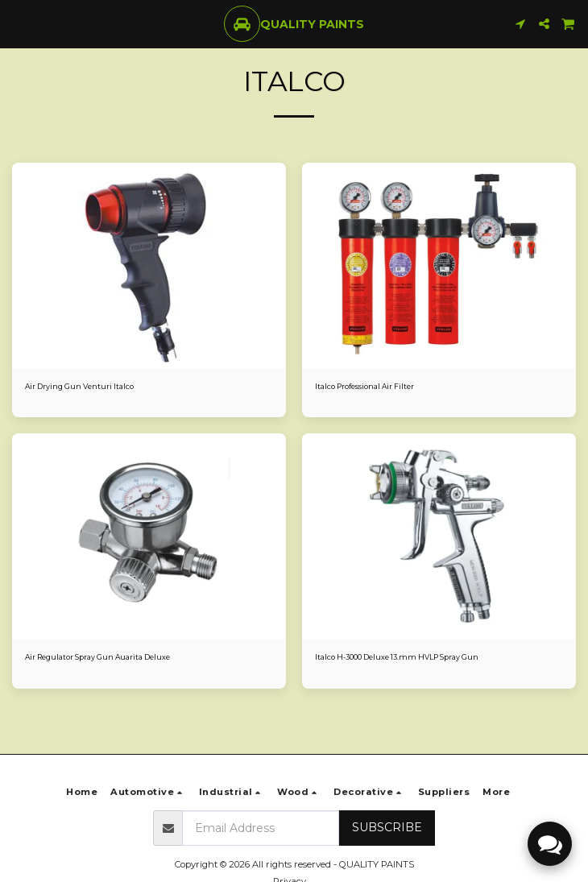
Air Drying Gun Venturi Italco (79, 386)
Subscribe (387, 827)
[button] (18, 23)
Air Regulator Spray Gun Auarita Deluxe (97, 657)
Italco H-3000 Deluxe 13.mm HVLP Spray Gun (397, 657)
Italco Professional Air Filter (364, 386)
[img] (149, 265)
